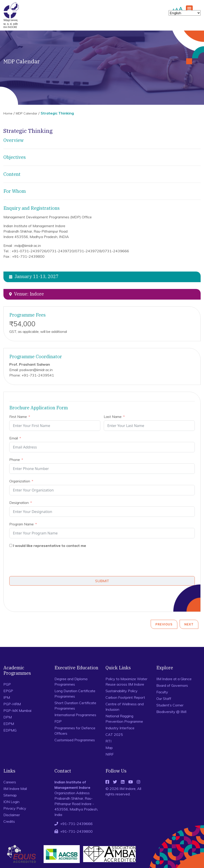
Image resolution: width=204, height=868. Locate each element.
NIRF (110, 754)
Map (109, 748)
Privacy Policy (15, 808)
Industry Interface (120, 728)
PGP (7, 684)
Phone (16, 460)
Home (8, 113)
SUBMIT (103, 581)
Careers (10, 782)
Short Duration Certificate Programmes (75, 706)
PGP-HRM (12, 704)
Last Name (114, 417)
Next (189, 624)
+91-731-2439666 (76, 824)
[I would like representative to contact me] (12, 545)
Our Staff (164, 699)
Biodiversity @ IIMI (171, 712)
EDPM (9, 724)
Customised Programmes (75, 740)
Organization (21, 481)
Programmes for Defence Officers (75, 731)
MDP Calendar (27, 113)
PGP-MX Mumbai (17, 711)
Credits (9, 821)
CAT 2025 (114, 734)
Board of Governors (172, 685)
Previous (164, 624)
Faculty (162, 692)
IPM (7, 697)
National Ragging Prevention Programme (124, 719)
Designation (20, 503)
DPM (8, 717)
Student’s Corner (170, 705)
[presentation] (45, 563)
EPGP (8, 691)
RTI (108, 741)
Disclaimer (12, 815)
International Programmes (75, 715)
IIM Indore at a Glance (174, 679)
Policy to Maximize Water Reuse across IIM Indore (126, 682)
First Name (19, 417)
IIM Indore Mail (15, 789)
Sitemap (10, 795)
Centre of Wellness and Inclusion (125, 707)
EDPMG (10, 730)
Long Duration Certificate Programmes (75, 694)
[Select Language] (185, 13)
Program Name (23, 524)
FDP (58, 721)
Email (15, 438)
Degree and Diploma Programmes (71, 682)
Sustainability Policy (122, 691)
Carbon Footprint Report (125, 697)
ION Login (11, 802)
